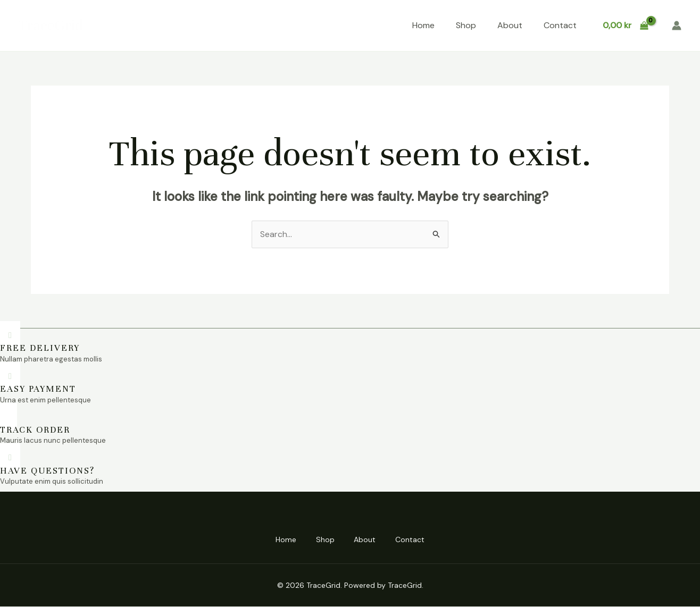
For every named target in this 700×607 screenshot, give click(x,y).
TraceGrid (51, 26)
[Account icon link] (677, 26)
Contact (560, 25)
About (510, 25)
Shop (466, 25)
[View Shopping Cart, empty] (625, 26)
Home (423, 25)
